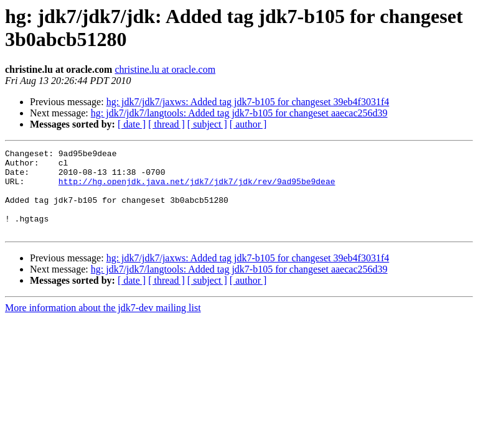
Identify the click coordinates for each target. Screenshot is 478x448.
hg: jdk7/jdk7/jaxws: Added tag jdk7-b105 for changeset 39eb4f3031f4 (248, 102)
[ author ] (248, 124)
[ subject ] (207, 124)
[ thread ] (166, 124)
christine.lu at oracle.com (165, 69)
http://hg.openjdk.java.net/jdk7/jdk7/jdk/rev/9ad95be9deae (197, 189)
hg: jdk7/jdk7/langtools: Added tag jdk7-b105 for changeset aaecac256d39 (239, 113)
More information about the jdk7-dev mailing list (103, 324)
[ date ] (132, 124)
